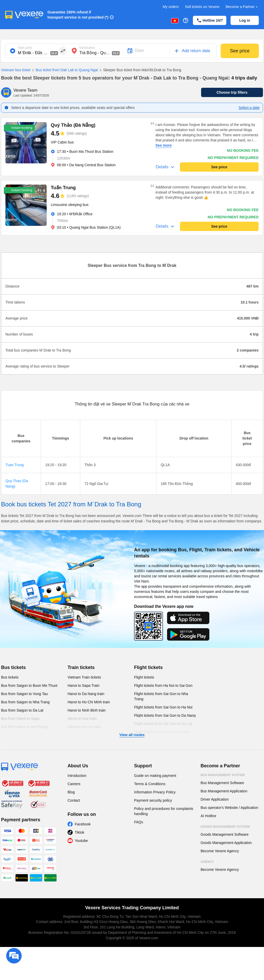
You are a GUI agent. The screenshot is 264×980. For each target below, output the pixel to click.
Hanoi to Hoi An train (84, 727)
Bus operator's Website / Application (229, 808)
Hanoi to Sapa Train (84, 686)
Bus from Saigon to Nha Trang (25, 702)
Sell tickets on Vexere (202, 7)
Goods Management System (225, 827)
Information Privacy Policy (155, 792)
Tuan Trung (15, 465)
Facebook (83, 824)
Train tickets (81, 667)
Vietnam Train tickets (84, 677)
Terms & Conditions (150, 784)
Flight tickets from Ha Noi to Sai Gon (163, 686)
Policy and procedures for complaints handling (164, 811)
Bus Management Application (224, 791)
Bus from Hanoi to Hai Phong (24, 727)
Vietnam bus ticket (16, 70)
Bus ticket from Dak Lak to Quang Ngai (64, 70)
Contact (74, 800)
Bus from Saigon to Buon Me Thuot (29, 686)
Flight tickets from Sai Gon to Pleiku (163, 732)
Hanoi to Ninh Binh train (87, 710)
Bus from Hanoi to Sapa (20, 719)
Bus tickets (13, 667)
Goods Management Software (225, 834)
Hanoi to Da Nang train (86, 694)
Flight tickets (148, 667)
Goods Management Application (226, 843)
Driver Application (215, 799)
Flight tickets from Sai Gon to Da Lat (163, 724)
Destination (87, 48)
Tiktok (80, 832)
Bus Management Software (222, 783)
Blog (71, 792)
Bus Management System (223, 775)
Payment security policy (153, 800)
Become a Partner (242, 7)
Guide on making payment (155, 776)
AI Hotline (208, 816)
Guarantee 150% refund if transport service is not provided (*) (78, 15)
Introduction (77, 776)
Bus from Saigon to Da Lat (22, 710)
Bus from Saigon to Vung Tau (24, 694)
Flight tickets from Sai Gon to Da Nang (165, 715)
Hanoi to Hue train (82, 719)
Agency (207, 862)
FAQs (139, 822)
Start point (25, 48)
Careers (74, 784)
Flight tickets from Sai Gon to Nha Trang (161, 696)
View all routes (132, 735)
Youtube (81, 841)
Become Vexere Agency (220, 851)
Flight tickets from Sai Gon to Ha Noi (163, 707)
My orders (171, 7)
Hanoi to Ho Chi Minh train (89, 702)
